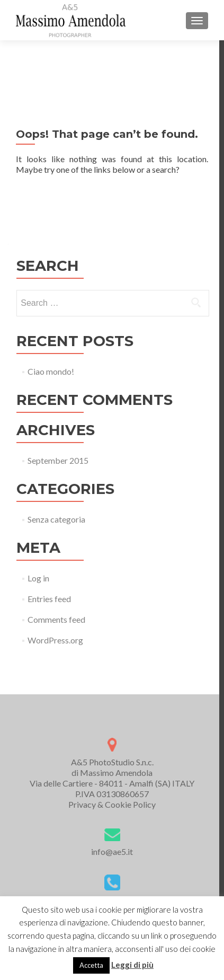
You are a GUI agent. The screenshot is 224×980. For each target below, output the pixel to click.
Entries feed (49, 599)
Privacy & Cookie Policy (112, 804)
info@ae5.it (112, 851)
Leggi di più (132, 965)
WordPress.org (55, 640)
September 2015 (58, 460)
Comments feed (56, 619)
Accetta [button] (91, 965)
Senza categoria (56, 519)
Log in (38, 578)
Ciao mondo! (51, 371)
